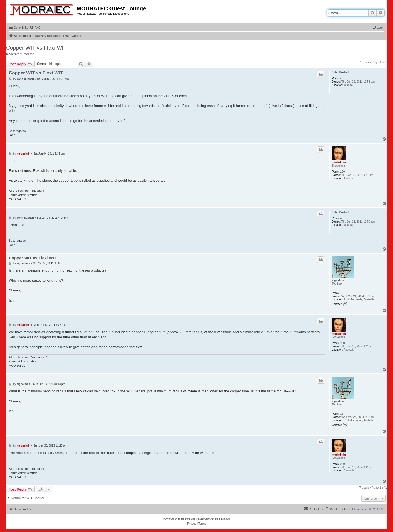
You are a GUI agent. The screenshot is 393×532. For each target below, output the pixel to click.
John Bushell (340, 72)
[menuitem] (35, 28)
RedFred (29, 54)
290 (343, 172)
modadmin (339, 162)
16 (342, 293)
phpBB (182, 519)
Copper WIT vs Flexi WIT (36, 48)
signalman (339, 280)
